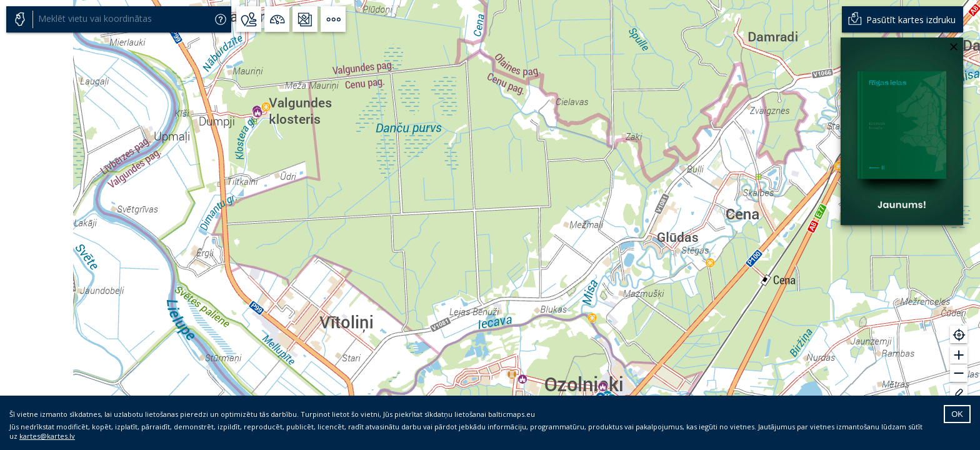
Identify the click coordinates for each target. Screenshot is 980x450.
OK (957, 414)
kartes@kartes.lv (47, 436)
